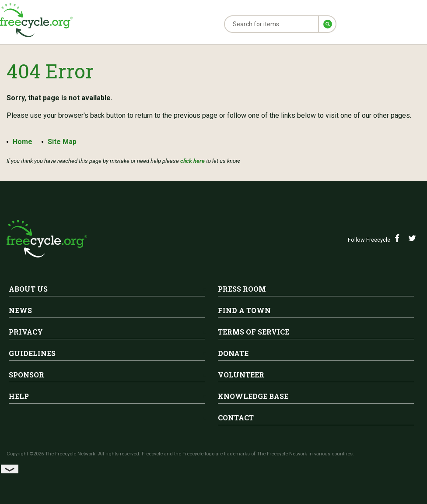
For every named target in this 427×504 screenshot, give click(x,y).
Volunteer (241, 375)
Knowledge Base (253, 396)
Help (19, 396)
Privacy (26, 332)
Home (23, 142)
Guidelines (32, 353)
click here (192, 161)
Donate (233, 353)
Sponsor (26, 375)
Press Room (242, 289)
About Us (28, 289)
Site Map (63, 142)
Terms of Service (254, 332)
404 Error (53, 70)
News (20, 310)
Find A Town (244, 310)
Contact (236, 418)
